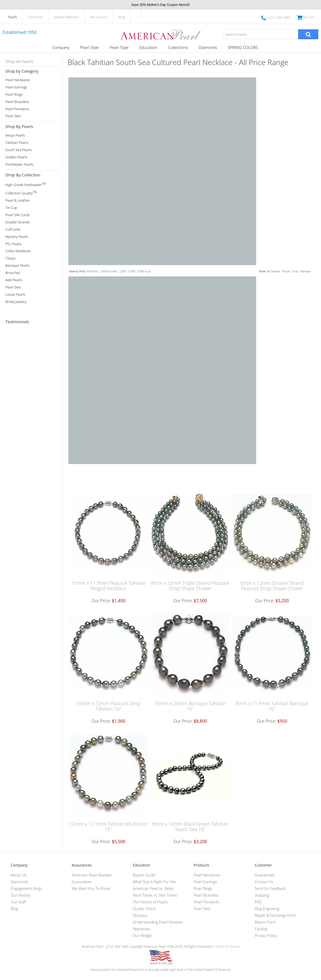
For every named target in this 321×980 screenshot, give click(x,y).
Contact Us (264, 882)
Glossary (140, 915)
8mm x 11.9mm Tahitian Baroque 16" (272, 706)
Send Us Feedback (270, 888)
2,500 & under (109, 271)
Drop (295, 271)
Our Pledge (142, 936)
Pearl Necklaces (18, 80)
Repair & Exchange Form (275, 915)
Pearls (13, 17)
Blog (122, 17)
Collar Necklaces (18, 251)
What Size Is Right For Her (154, 882)
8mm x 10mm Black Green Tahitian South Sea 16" (190, 826)
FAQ (258, 902)
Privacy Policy (266, 936)
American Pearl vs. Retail (153, 888)
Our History (21, 895)
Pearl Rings (14, 95)
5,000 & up (144, 271)
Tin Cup (11, 208)
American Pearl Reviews (92, 875)
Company (61, 47)
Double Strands (18, 222)
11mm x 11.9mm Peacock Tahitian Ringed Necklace (108, 586)
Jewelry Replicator (67, 17)
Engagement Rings (26, 888)
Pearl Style (90, 47)
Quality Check (144, 909)
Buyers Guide (144, 875)
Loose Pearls (15, 295)
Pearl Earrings (16, 87)
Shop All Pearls (19, 61)
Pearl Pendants (17, 109)
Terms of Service (227, 947)
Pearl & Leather (18, 200)
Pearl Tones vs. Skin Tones (155, 895)
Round (286, 271)
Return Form (265, 922)
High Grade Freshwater (26, 184)
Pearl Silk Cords (17, 215)
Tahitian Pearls (17, 143)
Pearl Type (119, 47)
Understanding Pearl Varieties (158, 922)
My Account (99, 17)
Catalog (261, 929)
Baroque (306, 271)
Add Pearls (14, 280)
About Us (19, 875)
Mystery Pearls (17, 237)
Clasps (10, 258)
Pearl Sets (13, 116)
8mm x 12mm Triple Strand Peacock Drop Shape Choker (190, 586)
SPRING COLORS (243, 47)
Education (148, 47)
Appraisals (141, 929)
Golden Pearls (16, 157)
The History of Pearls (150, 902)
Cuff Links (13, 229)
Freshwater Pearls (19, 164)
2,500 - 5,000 (127, 271)
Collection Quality (21, 193)
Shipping (262, 895)
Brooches (13, 273)
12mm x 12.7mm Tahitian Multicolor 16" (108, 826)
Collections (178, 47)
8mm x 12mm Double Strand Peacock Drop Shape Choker (272, 586)
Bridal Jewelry (16, 302)
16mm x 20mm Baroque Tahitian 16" (190, 706)
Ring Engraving (267, 909)
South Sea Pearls (19, 150)
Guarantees (82, 882)
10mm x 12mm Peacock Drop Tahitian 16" (108, 706)
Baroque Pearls (17, 266)
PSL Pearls (13, 244)
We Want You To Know (91, 888)
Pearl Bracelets (17, 102)
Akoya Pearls (15, 135)
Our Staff (18, 902)
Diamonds (35, 17)
